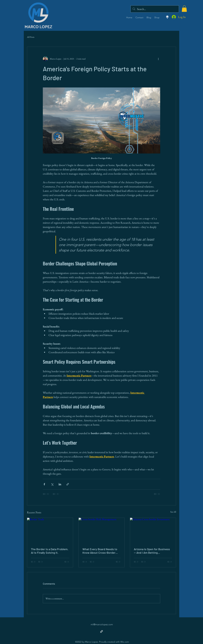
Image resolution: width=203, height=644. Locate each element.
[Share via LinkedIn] (60, 484)
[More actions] (158, 59)
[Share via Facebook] (44, 484)
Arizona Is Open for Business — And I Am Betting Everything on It (152, 551)
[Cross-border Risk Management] (102, 531)
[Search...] (155, 9)
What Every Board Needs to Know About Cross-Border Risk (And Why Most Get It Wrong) (100, 551)
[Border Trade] (50, 531)
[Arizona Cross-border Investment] (153, 531)
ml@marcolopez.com (102, 624)
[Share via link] (68, 484)
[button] (184, 9)
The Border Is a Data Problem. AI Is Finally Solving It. (50, 551)
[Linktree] (167, 17)
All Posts (31, 37)
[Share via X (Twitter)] (52, 484)
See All (173, 512)
